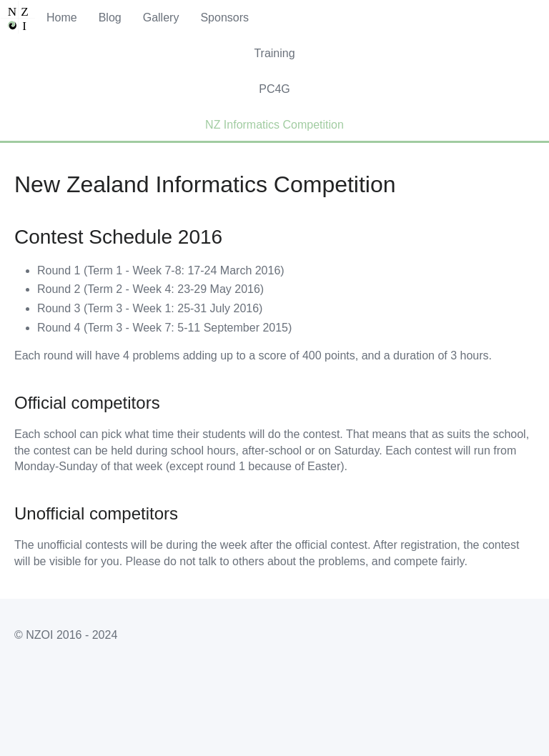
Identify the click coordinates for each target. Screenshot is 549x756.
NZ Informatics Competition (274, 125)
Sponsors (224, 18)
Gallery (161, 18)
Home (62, 18)
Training (274, 53)
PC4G (274, 89)
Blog (110, 18)
